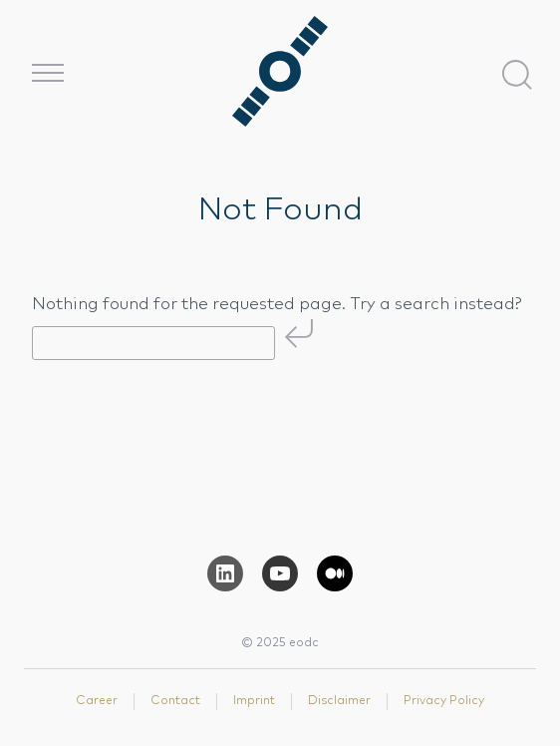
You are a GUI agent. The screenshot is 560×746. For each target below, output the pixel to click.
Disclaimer (339, 701)
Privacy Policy (444, 701)
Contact (175, 701)
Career (97, 701)
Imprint (254, 701)
